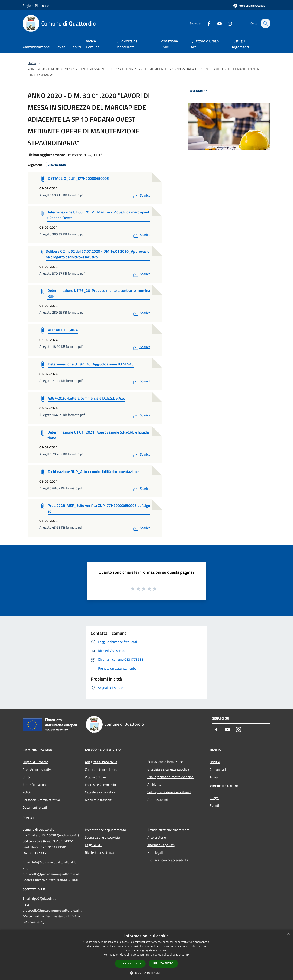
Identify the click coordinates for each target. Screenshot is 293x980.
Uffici (26, 777)
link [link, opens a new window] (187, 955)
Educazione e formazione (165, 762)
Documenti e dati (35, 807)
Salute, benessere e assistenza (169, 792)
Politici (27, 792)
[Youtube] (217, 23)
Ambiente (154, 784)
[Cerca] (265, 23)
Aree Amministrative (38, 769)
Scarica (141, 195)
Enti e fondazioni (35, 785)
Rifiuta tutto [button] (163, 963)
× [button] (288, 934)
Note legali (155, 852)
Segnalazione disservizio (102, 837)
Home (32, 63)
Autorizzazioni (158, 800)
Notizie (215, 762)
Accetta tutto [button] (130, 963)
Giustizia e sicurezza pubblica (168, 769)
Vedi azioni (199, 91)
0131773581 (57, 847)
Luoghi (215, 798)
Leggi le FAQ (94, 845)
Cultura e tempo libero (101, 769)
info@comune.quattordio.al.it (54, 862)
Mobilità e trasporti (99, 800)
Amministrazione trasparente (168, 830)
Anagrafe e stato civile (101, 762)
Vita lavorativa (95, 777)
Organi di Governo (36, 762)
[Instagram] (228, 23)
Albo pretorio (157, 837)
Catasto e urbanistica (100, 792)
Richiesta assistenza (99, 852)
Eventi (214, 805)
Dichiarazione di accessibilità (168, 860)
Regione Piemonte (36, 5)
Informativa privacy (161, 845)
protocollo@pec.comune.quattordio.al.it (52, 874)
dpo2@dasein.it (44, 898)
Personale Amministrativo (41, 800)
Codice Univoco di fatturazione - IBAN (50, 880)
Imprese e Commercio (100, 785)
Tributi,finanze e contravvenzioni (171, 777)
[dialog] (146, 955)
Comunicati (218, 769)
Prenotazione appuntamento (105, 830)
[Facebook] (207, 23)
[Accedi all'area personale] (249, 6)
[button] (146, 973)
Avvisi (214, 777)
